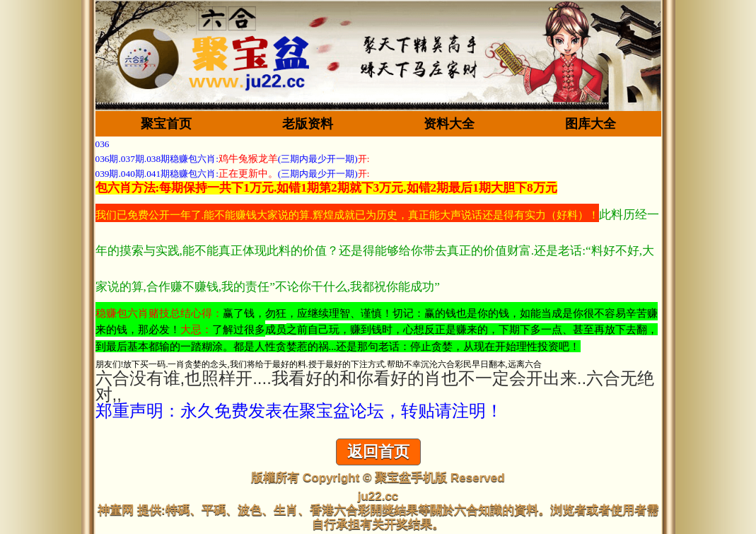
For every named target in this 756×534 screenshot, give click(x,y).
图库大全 (591, 124)
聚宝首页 (166, 124)
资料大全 (449, 124)
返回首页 (378, 452)
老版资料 (308, 124)
